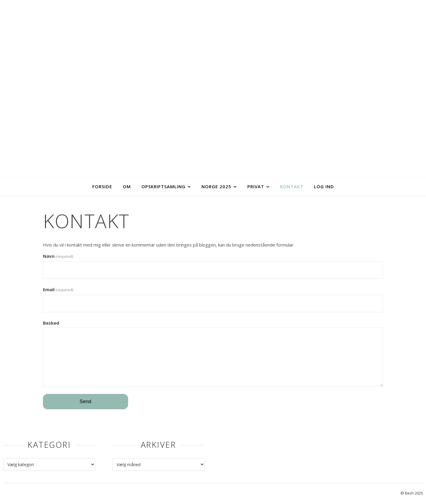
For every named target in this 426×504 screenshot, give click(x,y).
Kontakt (292, 186)
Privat (256, 186)
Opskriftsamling (163, 186)
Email (58, 289)
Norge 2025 (216, 186)
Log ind (324, 186)
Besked (51, 323)
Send (85, 401)
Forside (102, 186)
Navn (58, 256)
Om (127, 186)
